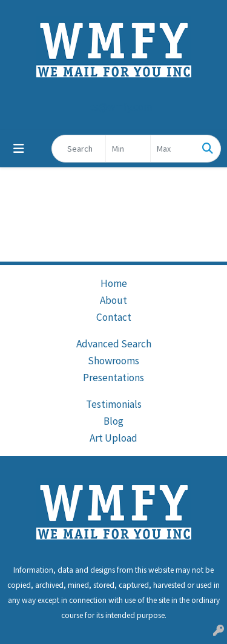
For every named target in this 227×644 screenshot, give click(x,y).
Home (114, 283)
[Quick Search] (79, 149)
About (113, 300)
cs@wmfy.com (121, 107)
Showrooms (113, 361)
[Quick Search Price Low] (128, 149)
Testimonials (114, 404)
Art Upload (113, 438)
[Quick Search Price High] (173, 149)
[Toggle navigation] (19, 149)
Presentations (113, 378)
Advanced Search (114, 344)
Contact (114, 317)
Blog (113, 421)
